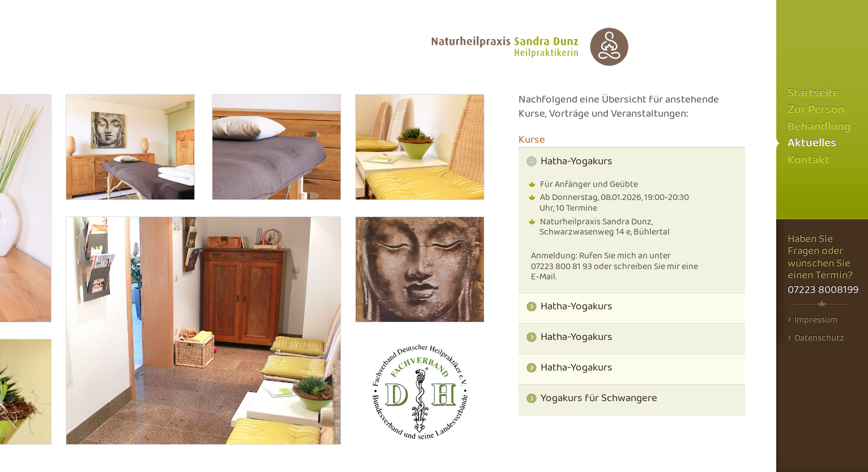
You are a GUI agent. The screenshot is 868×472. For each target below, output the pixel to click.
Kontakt (809, 160)
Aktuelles (812, 143)
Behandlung (819, 127)
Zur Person (816, 110)
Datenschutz (816, 338)
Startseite (813, 93)
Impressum (812, 320)
